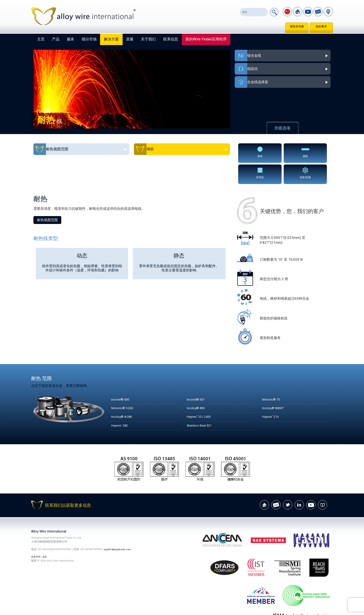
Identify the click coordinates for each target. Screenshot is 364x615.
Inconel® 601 (197, 377)
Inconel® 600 (122, 377)
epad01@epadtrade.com (119, 527)
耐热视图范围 (47, 197)
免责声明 (37, 534)
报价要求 (321, 26)
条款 (47, 534)
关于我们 (148, 39)
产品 (56, 39)
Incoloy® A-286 (124, 394)
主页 (41, 39)
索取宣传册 (297, 26)
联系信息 (171, 39)
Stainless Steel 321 (201, 403)
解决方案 (111, 39)
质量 (130, 39)
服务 (71, 39)
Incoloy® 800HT (275, 386)
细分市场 (89, 39)
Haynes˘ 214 (272, 394)
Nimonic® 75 (272, 377)
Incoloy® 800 (197, 386)
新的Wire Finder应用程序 (206, 39)
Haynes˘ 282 (121, 403)
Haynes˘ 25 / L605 (201, 394)
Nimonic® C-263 (124, 386)
